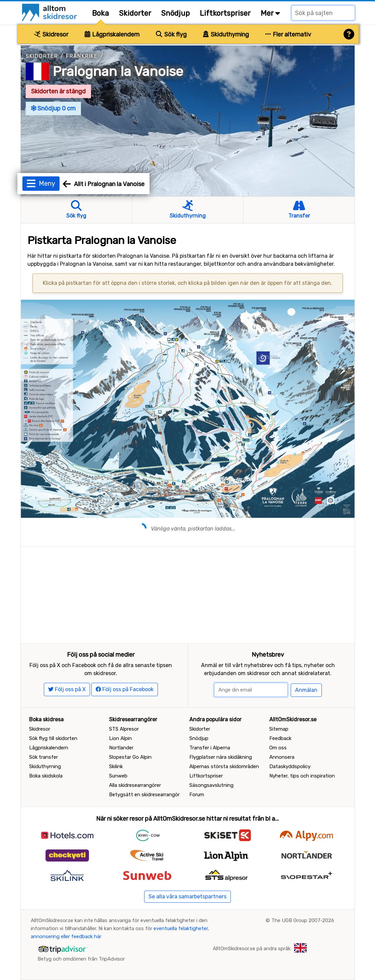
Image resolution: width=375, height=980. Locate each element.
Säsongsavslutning (211, 785)
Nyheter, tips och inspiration (302, 776)
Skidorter (135, 13)
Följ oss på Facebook (125, 689)
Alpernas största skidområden (224, 766)
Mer (270, 13)
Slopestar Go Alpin (130, 757)
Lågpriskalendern (112, 34)
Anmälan (306, 690)
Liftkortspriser (225, 13)
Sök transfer (43, 757)
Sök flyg (171, 34)
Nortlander (121, 748)
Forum (197, 795)
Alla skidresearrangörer (135, 785)
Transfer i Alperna (210, 748)
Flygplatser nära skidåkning (221, 757)
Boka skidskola (46, 776)
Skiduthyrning (226, 34)
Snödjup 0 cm (54, 108)
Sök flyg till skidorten (53, 738)
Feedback (280, 738)
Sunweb (118, 776)
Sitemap (279, 729)
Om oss (278, 748)
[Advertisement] (188, 593)
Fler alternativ (288, 34)
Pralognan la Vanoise (118, 71)
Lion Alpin (120, 738)
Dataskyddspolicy (290, 766)
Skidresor (51, 34)
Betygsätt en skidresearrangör (144, 795)
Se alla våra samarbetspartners (187, 896)
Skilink (116, 766)
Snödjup (175, 13)
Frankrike (82, 56)
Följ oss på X (67, 689)
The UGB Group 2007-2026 (303, 920)
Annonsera (282, 757)
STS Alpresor (124, 729)
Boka (101, 13)
